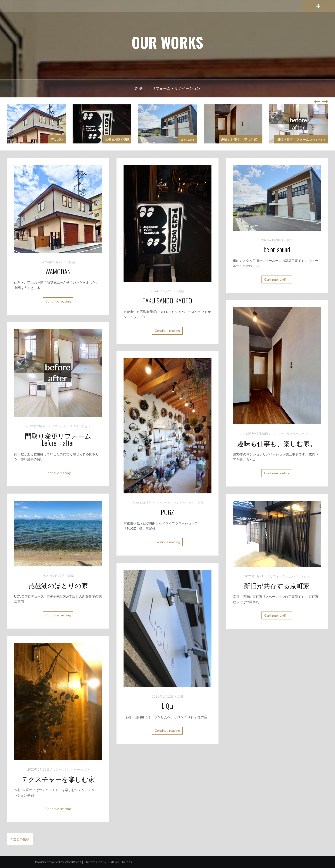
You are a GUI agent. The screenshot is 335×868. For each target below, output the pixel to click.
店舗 (201, 503)
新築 (139, 88)
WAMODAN (57, 139)
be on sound (188, 139)
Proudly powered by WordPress (58, 862)
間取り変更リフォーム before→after (301, 139)
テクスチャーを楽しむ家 (58, 779)
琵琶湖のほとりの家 (58, 585)
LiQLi (167, 706)
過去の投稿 (21, 839)
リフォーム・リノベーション (176, 88)
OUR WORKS (167, 42)
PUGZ (167, 512)
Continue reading (58, 301)
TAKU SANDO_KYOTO (117, 139)
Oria (99, 862)
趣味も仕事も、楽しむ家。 (241, 139)
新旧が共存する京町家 (277, 585)
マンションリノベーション (290, 434)
